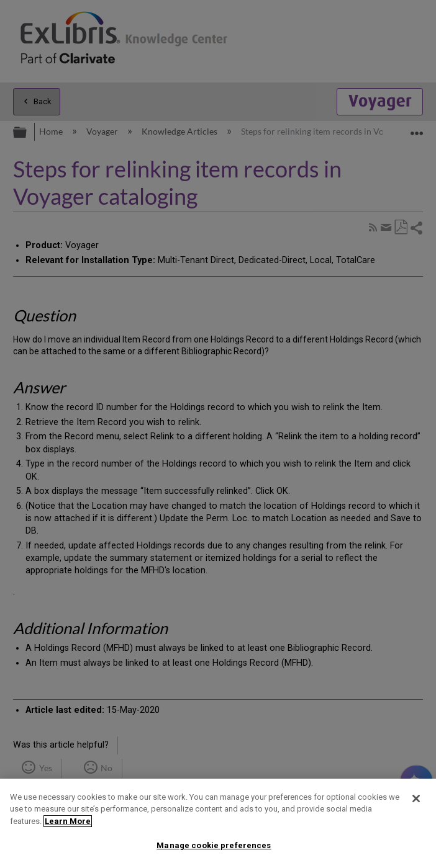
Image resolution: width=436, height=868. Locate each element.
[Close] (416, 799)
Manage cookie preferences (214, 845)
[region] (218, 823)
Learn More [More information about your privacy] (68, 821)
